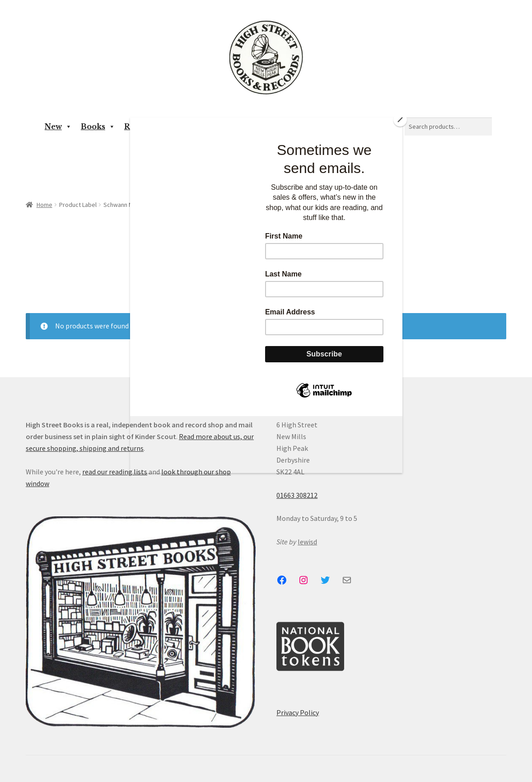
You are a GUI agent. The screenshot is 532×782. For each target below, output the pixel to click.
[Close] (400, 120)
